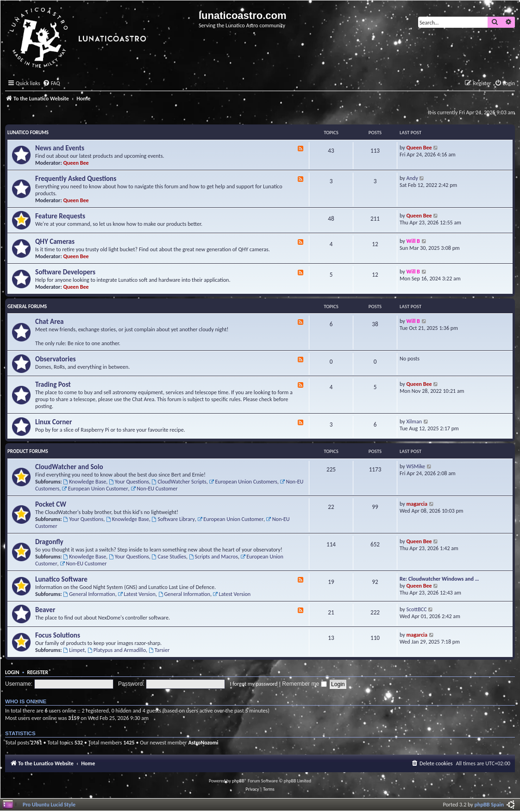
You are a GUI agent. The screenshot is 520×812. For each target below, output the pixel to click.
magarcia (417, 504)
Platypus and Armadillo (117, 650)
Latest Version (136, 594)
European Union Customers (243, 481)
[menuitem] (51, 84)
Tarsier (159, 650)
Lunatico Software (61, 579)
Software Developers (65, 272)
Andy (412, 178)
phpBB (238, 781)
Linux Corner (53, 422)
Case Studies (169, 556)
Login (12, 672)
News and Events (60, 148)
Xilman (414, 421)
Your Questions (129, 481)
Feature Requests (60, 216)
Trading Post (53, 384)
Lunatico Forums (28, 133)
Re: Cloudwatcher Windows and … (439, 579)
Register (38, 672)
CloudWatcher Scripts (179, 481)
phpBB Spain (489, 804)
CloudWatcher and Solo (69, 467)
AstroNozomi (203, 742)
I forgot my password (254, 684)
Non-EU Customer (154, 488)
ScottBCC (417, 609)
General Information (89, 594)
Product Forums (28, 451)
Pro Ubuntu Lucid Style (49, 804)
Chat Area (50, 322)
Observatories (56, 359)
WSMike (416, 466)
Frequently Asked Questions (76, 179)
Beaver (45, 610)
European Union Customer (95, 488)
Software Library (173, 519)
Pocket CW (51, 504)
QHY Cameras (55, 242)
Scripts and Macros (213, 556)
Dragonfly (49, 542)
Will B (413, 241)
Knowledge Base (85, 481)
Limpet (74, 650)
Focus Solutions (58, 635)
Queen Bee (76, 163)
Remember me (304, 684)
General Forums (27, 307)
